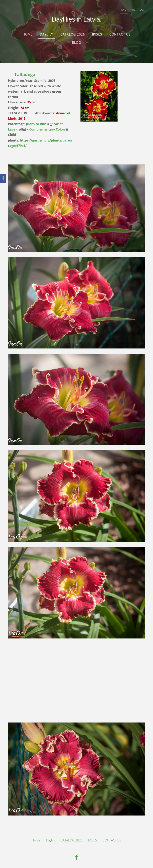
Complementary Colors (48, 128)
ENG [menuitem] (123, 9)
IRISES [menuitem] (97, 33)
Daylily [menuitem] (47, 33)
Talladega (25, 73)
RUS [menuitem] (132, 9)
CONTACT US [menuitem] (120, 33)
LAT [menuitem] (141, 9)
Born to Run (37, 123)
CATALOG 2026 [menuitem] (73, 33)
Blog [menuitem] (76, 41)
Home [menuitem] (28, 33)
